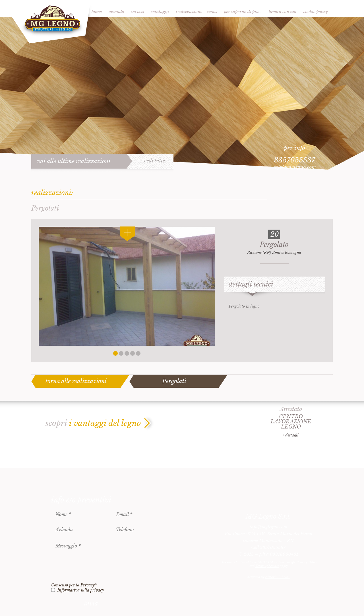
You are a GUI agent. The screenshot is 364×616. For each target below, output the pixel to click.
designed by (268, 577)
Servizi (138, 12)
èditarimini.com (277, 577)
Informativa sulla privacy (81, 590)
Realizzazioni (189, 12)
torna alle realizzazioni (76, 381)
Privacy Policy (307, 562)
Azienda (116, 12)
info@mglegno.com (295, 167)
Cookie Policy (316, 12)
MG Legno (52, 22)
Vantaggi (160, 12)
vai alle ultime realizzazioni (74, 161)
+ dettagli (290, 435)
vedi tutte (154, 161)
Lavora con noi (283, 12)
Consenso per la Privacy (74, 585)
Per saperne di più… (243, 12)
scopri (93, 423)
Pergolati (174, 381)
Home (97, 12)
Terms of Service (267, 566)
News (212, 12)
